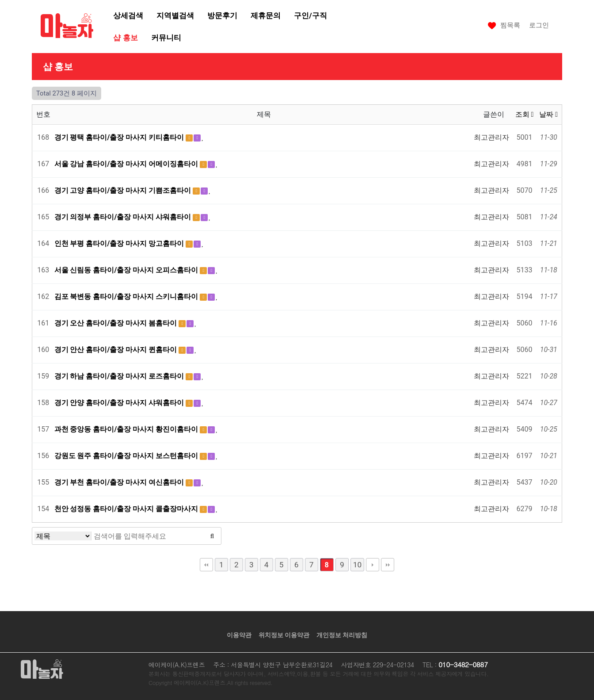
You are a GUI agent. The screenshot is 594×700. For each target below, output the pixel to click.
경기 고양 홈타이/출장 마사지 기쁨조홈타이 (124, 190)
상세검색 (128, 15)
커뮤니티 (166, 38)
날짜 (548, 114)
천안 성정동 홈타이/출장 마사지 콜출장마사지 (127, 509)
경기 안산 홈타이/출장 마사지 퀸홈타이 (117, 350)
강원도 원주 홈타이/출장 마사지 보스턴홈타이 (127, 456)
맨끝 (388, 565)
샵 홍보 (125, 38)
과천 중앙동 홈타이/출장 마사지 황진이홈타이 (127, 429)
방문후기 (222, 15)
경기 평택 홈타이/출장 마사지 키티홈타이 (120, 137)
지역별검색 (175, 15)
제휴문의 (266, 15)
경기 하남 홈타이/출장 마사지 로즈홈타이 (120, 376)
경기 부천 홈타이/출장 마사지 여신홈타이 (120, 482)
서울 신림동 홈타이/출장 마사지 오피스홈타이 (127, 270)
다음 (373, 565)
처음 (206, 565)
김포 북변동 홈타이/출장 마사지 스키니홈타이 (127, 296)
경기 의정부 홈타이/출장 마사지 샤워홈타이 (124, 217)
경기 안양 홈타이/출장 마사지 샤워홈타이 (120, 403)
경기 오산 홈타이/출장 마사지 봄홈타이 (117, 323)
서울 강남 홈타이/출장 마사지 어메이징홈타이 (127, 164)
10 (357, 565)
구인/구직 (310, 15)
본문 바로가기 (0, 0)
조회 (525, 114)
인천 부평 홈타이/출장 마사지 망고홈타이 (120, 243)
